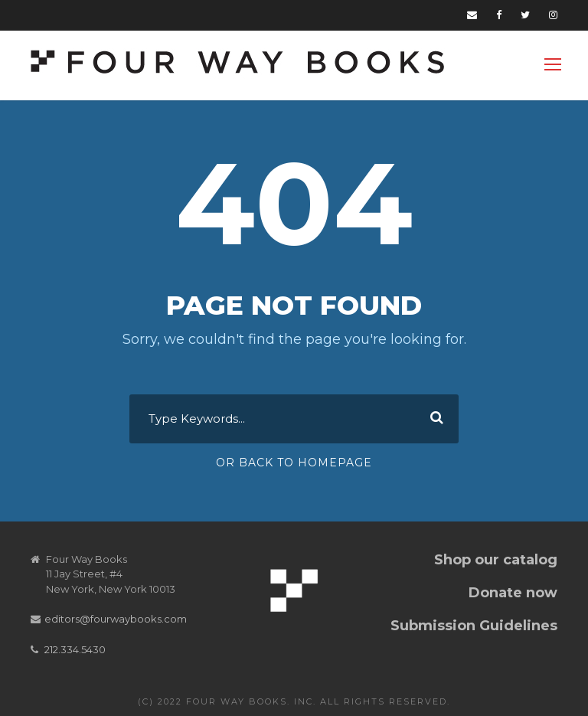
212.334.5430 (75, 649)
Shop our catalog (496, 560)
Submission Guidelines (474, 626)
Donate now (513, 593)
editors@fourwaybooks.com (116, 619)
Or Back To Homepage (294, 463)
